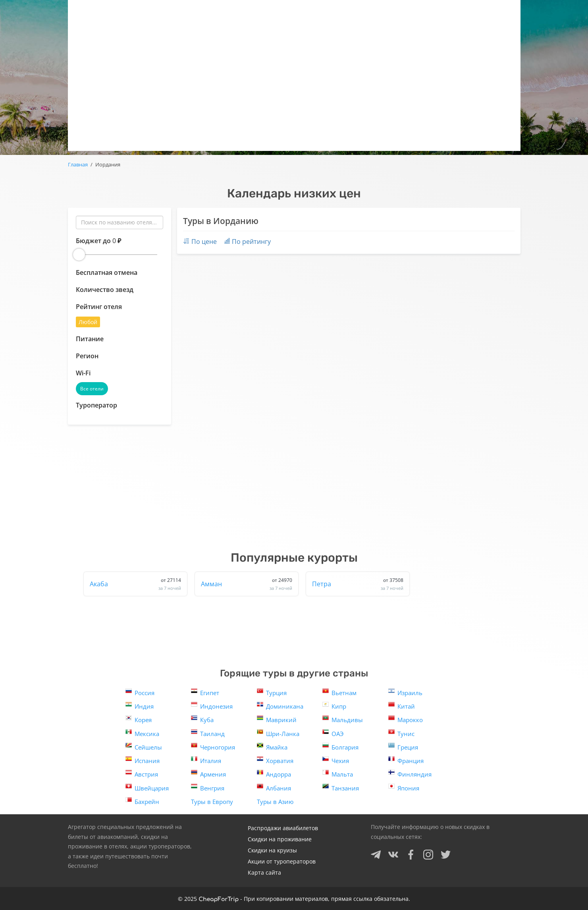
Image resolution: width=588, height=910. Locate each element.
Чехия (336, 760)
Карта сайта (264, 872)
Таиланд (208, 733)
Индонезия (212, 706)
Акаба (135, 584)
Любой (88, 322)
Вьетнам (339, 692)
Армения (208, 774)
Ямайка (272, 747)
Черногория (213, 747)
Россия (140, 692)
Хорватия (275, 760)
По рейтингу (248, 242)
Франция (406, 760)
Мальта (338, 774)
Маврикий (277, 719)
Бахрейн (142, 801)
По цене (200, 242)
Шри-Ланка (278, 733)
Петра (358, 584)
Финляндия (410, 774)
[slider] (79, 255)
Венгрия (208, 787)
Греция (403, 747)
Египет (205, 692)
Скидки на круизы (272, 850)
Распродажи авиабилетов (283, 828)
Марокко (406, 719)
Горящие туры (214, 12)
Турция (272, 692)
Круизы (393, 12)
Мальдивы (343, 719)
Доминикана (280, 706)
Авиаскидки (284, 12)
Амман (247, 584)
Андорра (274, 774)
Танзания (341, 787)
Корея (139, 719)
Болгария (340, 747)
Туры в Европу (212, 802)
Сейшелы (144, 747)
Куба (202, 719)
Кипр (334, 706)
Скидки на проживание (280, 839)
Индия (140, 706)
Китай (402, 706)
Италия (206, 760)
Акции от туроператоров (282, 861)
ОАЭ (333, 733)
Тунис (401, 733)
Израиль (405, 692)
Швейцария (147, 787)
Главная (78, 164)
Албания (274, 787)
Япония (404, 787)
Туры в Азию (275, 802)
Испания (143, 760)
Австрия (142, 774)
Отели (343, 12)
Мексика (142, 733)
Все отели (92, 389)
